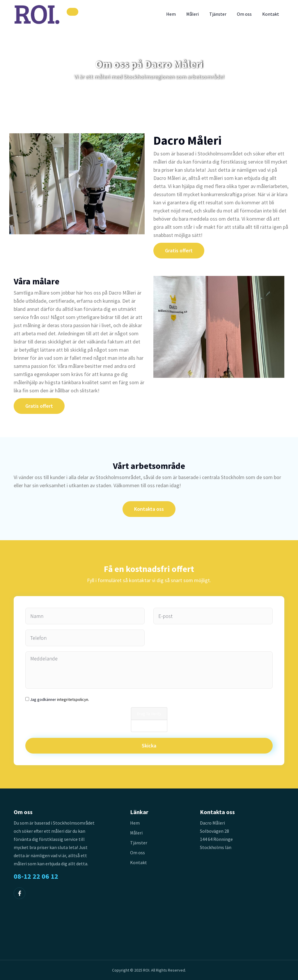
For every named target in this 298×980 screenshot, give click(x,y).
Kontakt (271, 14)
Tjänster (218, 14)
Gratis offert (179, 250)
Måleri (193, 14)
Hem (171, 14)
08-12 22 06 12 (36, 876)
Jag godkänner (60, 699)
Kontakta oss (149, 509)
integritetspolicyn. (73, 699)
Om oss (244, 14)
